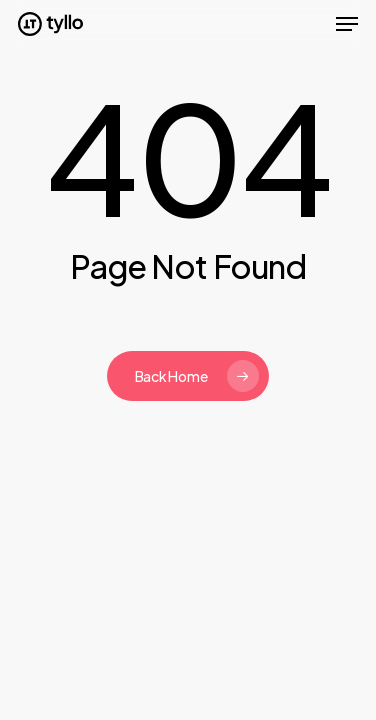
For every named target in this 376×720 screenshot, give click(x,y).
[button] (347, 24)
